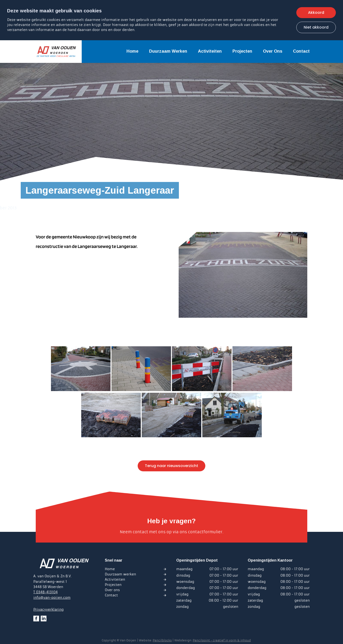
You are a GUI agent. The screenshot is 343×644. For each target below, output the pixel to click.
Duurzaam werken (168, 51)
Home (132, 51)
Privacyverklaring (48, 609)
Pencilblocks (162, 640)
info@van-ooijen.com (52, 598)
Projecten (242, 51)
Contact (301, 51)
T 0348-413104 (45, 592)
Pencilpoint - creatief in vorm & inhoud (222, 640)
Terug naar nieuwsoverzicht (171, 466)
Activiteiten (210, 51)
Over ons (273, 51)
